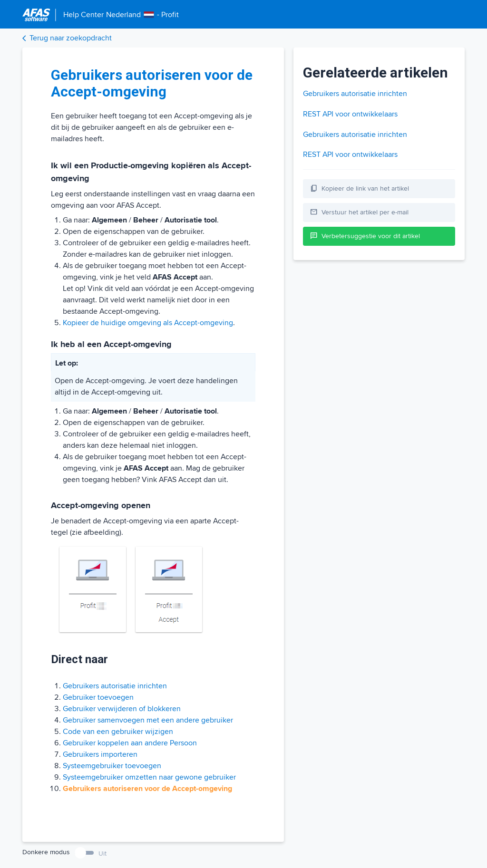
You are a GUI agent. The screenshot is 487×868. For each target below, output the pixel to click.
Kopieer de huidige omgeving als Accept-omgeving (148, 323)
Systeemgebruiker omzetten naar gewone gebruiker (149, 777)
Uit (102, 854)
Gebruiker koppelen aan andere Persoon (130, 743)
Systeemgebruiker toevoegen (112, 766)
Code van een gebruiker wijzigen (118, 732)
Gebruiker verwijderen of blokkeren (122, 709)
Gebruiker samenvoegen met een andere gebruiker (148, 720)
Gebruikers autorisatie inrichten (115, 686)
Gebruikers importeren (100, 754)
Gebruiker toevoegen (98, 697)
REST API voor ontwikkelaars (350, 114)
